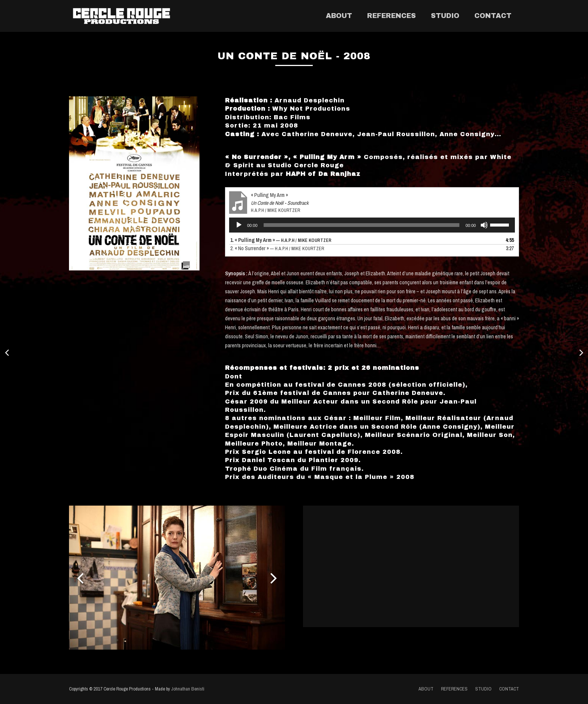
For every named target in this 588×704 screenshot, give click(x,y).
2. (277, 248)
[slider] (362, 225)
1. (281, 240)
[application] (372, 225)
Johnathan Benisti (188, 689)
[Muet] (484, 225)
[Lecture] (239, 225)
